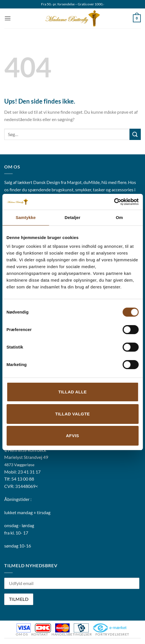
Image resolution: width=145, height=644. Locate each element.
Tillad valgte (72, 414)
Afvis (72, 436)
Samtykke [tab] (26, 217)
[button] (8, 18)
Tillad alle (72, 392)
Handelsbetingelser (72, 634)
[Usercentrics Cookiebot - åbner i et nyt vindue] (114, 202)
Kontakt (40, 634)
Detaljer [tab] (73, 217)
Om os (22, 634)
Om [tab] (119, 217)
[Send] (135, 134)
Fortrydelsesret (112, 634)
